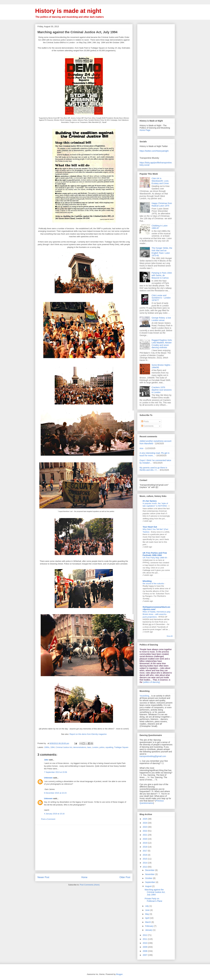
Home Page (145, 130)
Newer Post (43, 877)
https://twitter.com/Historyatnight (154, 151)
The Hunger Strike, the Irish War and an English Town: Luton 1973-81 (162, 252)
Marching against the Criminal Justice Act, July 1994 (155, 892)
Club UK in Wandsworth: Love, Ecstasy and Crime (160, 181)
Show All (170, 636)
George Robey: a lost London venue (161, 319)
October (149, 878)
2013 (145, 867)
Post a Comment (48, 819)
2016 (145, 855)
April (147, 918)
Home (84, 877)
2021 (145, 835)
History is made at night (68, 11)
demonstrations (80, 747)
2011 (145, 939)
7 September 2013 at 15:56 (56, 772)
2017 (145, 851)
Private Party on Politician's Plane (153, 900)
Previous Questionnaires (152, 802)
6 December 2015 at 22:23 (55, 793)
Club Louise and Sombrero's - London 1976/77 (161, 298)
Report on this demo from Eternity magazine (88, 734)
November (150, 874)
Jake (46, 760)
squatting (109, 747)
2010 (145, 943)
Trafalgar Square (121, 747)
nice (141, 448)
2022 (145, 831)
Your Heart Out (150, 527)
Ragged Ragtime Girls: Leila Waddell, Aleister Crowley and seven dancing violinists (162, 344)
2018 (145, 847)
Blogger (119, 974)
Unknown (48, 778)
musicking (145, 696)
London (95, 747)
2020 (145, 839)
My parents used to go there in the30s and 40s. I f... (153, 469)
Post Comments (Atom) (90, 885)
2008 (145, 951)
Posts (145, 421)
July (147, 906)
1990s (47, 747)
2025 (145, 819)
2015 (145, 859)
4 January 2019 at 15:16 (54, 814)
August (149, 886)
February (149, 926)
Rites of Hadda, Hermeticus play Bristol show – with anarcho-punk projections (157, 614)
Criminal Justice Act (64, 747)
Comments (147, 426)
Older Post (125, 877)
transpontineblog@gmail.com (153, 756)
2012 (145, 935)
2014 (145, 863)
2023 (145, 827)
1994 (52, 747)
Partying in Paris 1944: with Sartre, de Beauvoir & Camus (162, 275)
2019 (145, 843)
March (148, 922)
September (150, 882)
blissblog (147, 581)
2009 (145, 947)
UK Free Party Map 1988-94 (155, 558)
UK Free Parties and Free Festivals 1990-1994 (155, 554)
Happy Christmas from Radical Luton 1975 (162, 204)
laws (89, 747)
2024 (145, 823)
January (149, 930)
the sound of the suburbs (154, 584)
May (147, 914)
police (102, 747)
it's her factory (150, 501)
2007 (145, 955)
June (148, 910)
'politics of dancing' (151, 682)
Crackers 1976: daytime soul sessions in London (162, 390)
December (150, 870)
